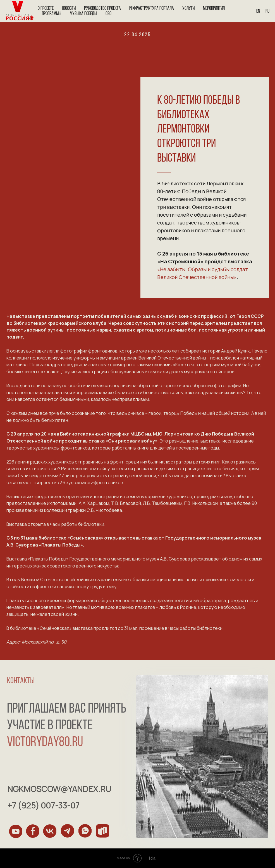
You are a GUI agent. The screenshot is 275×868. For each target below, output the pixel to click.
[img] (16, 831)
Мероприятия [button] (214, 9)
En (258, 11)
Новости (69, 9)
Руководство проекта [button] (102, 9)
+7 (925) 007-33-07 (45, 805)
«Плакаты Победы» (61, 545)
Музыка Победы (83, 14)
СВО (108, 14)
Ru (267, 11)
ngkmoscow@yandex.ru (61, 789)
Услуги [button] (188, 9)
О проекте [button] (46, 9)
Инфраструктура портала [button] (152, 9)
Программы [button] (52, 14)
